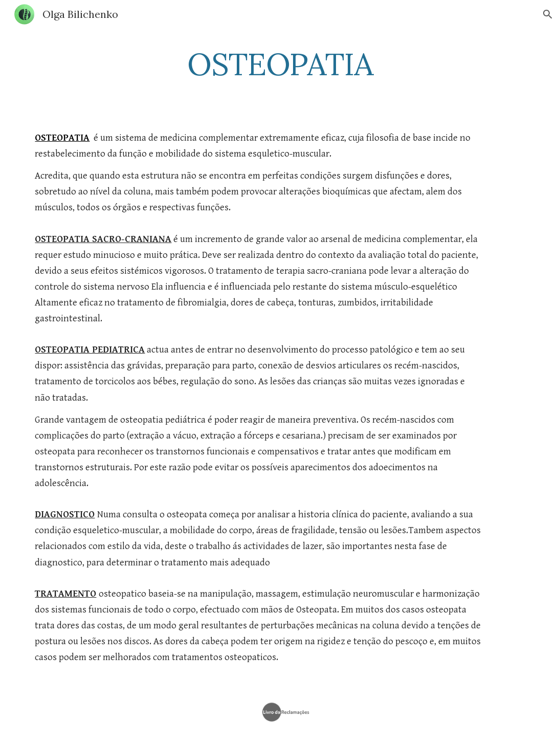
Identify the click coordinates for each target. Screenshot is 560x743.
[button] (548, 14)
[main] (280, 64)
